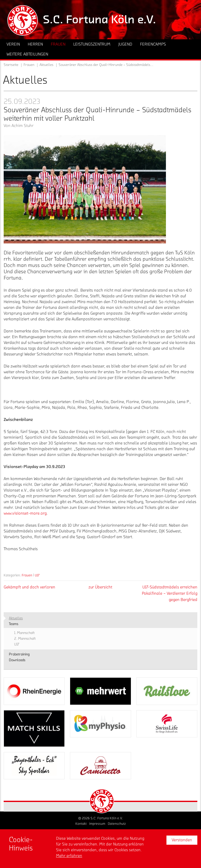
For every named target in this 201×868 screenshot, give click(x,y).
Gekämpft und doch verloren (29, 587)
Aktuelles (46, 65)
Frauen (27, 575)
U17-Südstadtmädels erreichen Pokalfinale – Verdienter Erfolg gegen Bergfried (170, 593)
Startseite (11, 65)
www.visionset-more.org (25, 513)
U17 (37, 575)
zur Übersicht (100, 587)
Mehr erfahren (69, 856)
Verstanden (182, 840)
